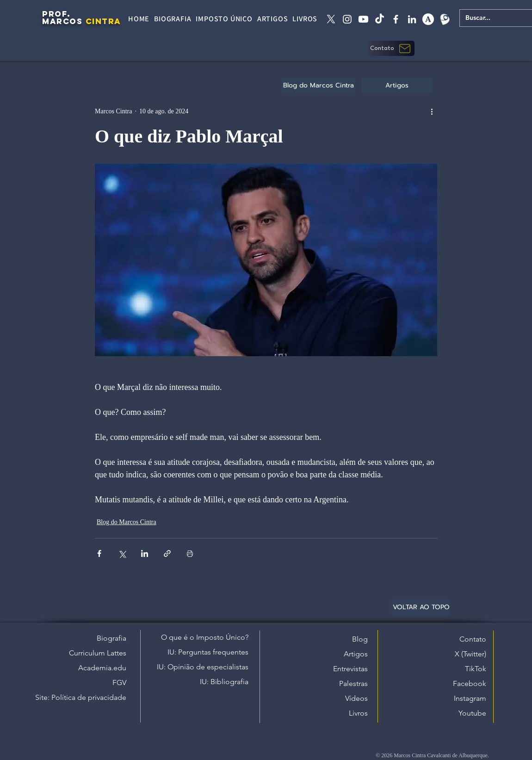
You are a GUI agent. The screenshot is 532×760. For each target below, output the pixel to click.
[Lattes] (444, 19)
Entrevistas (350, 669)
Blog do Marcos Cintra (127, 522)
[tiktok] (380, 19)
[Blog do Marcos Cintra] (319, 85)
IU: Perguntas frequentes (208, 652)
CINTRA (103, 21)
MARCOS (62, 21)
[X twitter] (331, 19)
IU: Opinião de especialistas (203, 667)
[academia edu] (428, 19)
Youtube (472, 713)
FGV (119, 683)
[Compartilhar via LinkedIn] (145, 553)
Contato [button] (473, 639)
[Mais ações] (432, 111)
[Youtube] (363, 19)
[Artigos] (397, 85)
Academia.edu (102, 668)
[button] (391, 48)
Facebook (470, 683)
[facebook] (396, 19)
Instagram (470, 698)
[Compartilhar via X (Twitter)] (122, 553)
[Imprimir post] (190, 553)
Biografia (111, 638)
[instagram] (347, 19)
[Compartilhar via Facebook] (99, 553)
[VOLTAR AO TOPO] (421, 607)
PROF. (56, 14)
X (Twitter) (470, 654)
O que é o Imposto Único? (205, 637)
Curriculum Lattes (98, 653)
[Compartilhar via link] (167, 553)
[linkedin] (412, 19)
